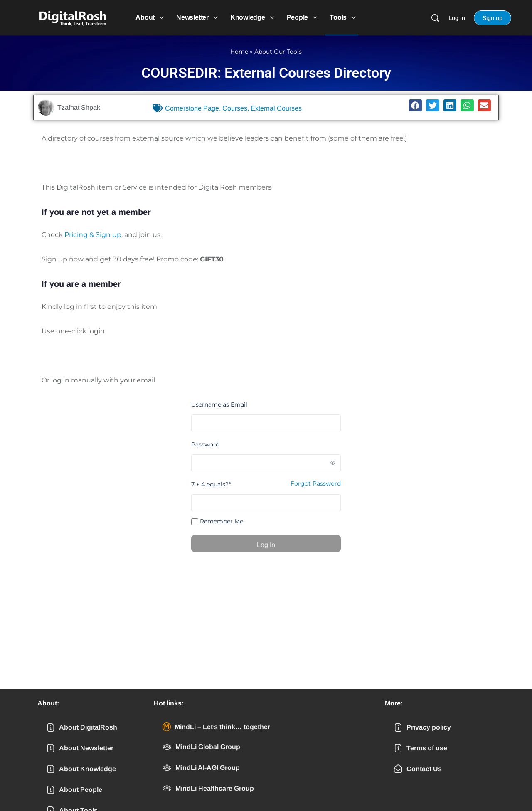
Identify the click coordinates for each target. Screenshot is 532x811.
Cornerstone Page (192, 108)
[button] (416, 105)
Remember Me (217, 521)
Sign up (493, 18)
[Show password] (333, 463)
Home (239, 52)
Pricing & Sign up (93, 235)
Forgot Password (316, 483)
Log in (457, 18)
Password (205, 444)
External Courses (276, 108)
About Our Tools (278, 52)
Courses (235, 108)
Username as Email (219, 404)
